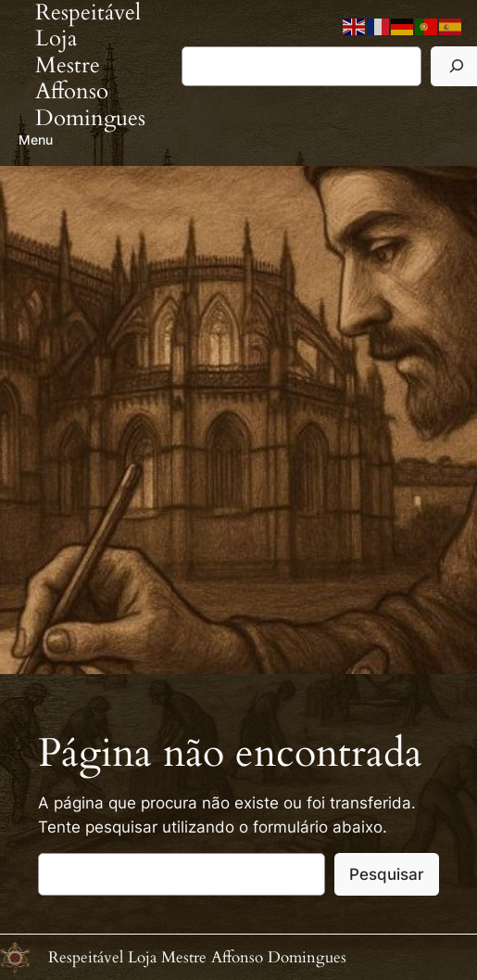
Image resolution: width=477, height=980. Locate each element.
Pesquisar (387, 874)
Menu (36, 140)
